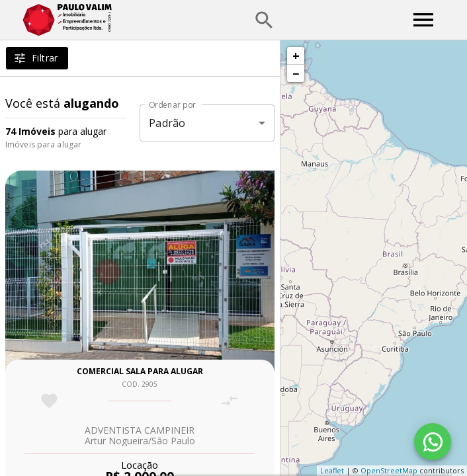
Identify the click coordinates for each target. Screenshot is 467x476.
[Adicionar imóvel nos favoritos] (49, 401)
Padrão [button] (167, 123)
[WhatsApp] (433, 442)
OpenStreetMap (389, 470)
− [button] (296, 73)
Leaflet (332, 470)
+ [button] (296, 56)
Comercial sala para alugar (140, 371)
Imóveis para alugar (43, 144)
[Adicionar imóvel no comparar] (230, 401)
